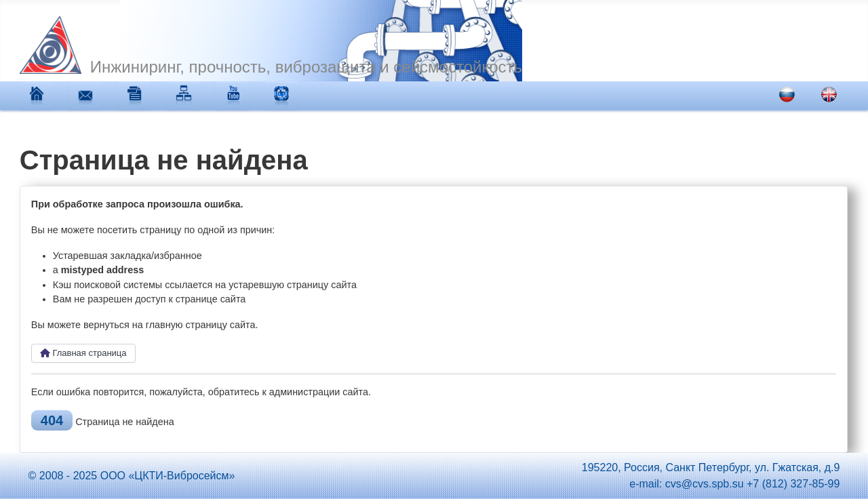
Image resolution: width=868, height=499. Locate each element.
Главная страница (83, 353)
